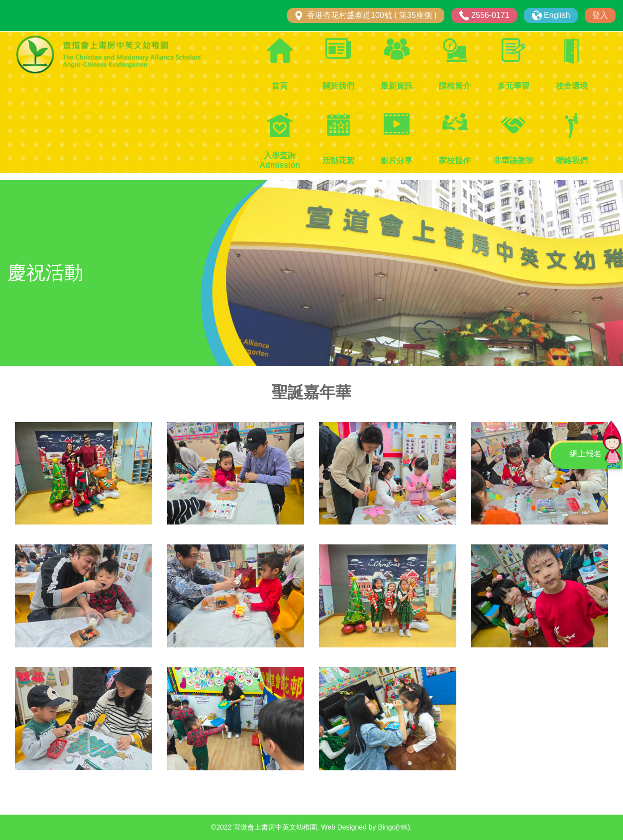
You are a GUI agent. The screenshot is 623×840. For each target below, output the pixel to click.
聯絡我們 (572, 160)
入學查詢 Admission (280, 160)
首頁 (280, 86)
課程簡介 (455, 86)
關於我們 (338, 86)
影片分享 (397, 160)
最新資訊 (397, 86)
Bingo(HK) (394, 827)
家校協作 (455, 160)
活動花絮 (338, 160)
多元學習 (514, 86)
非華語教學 (514, 160)
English (557, 15)
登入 (600, 15)
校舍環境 (572, 86)
